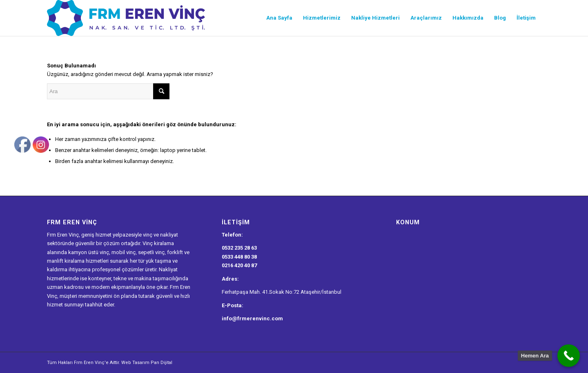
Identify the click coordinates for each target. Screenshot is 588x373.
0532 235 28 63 (239, 248)
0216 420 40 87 (239, 265)
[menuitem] (279, 18)
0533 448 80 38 (239, 257)
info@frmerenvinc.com (252, 318)
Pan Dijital (161, 363)
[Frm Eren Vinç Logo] (126, 18)
